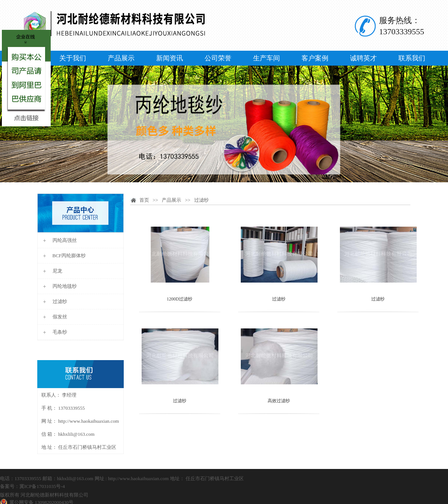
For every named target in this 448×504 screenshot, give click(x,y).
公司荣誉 (218, 58)
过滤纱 (60, 301)
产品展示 (121, 58)
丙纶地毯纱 (65, 286)
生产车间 (266, 58)
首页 (144, 200)
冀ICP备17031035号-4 (42, 486)
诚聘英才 (363, 58)
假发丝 (60, 317)
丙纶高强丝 (65, 240)
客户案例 (315, 58)
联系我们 (412, 58)
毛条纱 (60, 332)
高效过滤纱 (279, 401)
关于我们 (73, 58)
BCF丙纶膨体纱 (69, 256)
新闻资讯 (170, 58)
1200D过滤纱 (179, 299)
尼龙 (57, 271)
